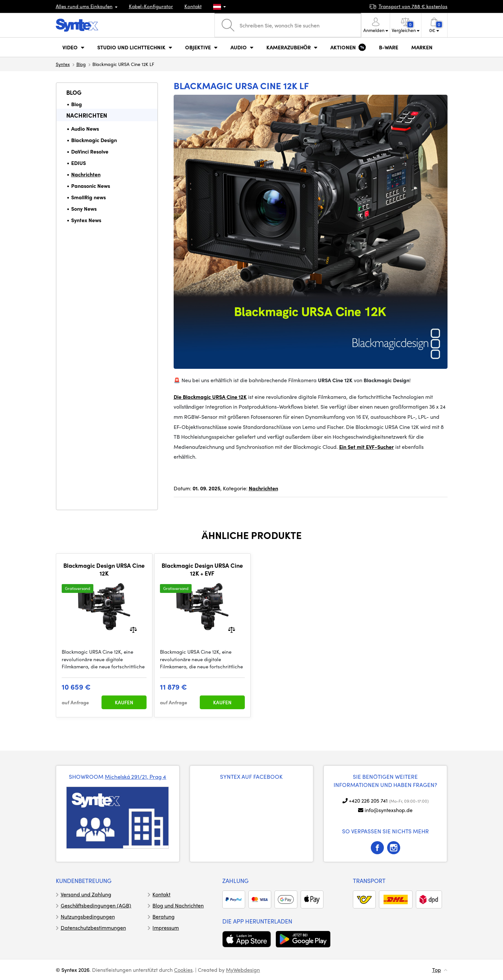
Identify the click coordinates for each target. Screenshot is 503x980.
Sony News (84, 209)
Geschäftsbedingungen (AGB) (96, 905)
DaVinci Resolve (90, 151)
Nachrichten (87, 115)
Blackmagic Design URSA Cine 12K (104, 569)
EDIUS (79, 163)
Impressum (166, 928)
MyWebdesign (243, 970)
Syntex (63, 64)
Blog (81, 64)
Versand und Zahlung (86, 894)
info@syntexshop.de (389, 810)
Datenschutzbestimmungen (93, 928)
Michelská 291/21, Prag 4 (135, 776)
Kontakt (193, 6)
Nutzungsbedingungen (88, 916)
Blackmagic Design (94, 140)
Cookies (183, 970)
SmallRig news (88, 197)
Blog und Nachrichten (178, 905)
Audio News (85, 129)
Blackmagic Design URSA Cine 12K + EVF (202, 569)
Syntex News (86, 220)
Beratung (164, 916)
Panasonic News (91, 186)
